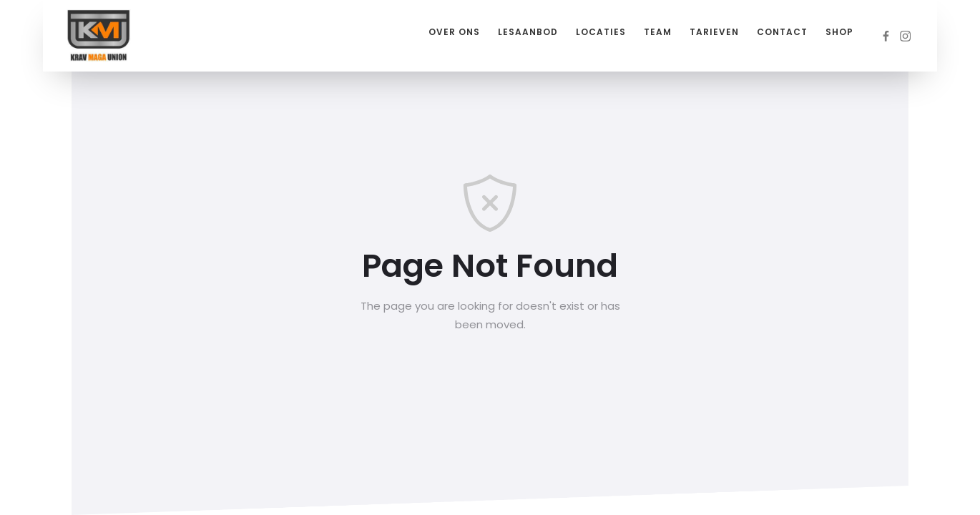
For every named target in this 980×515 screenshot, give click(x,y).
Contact (782, 32)
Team (658, 32)
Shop (839, 32)
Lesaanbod (528, 32)
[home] (99, 35)
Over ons (454, 32)
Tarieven (714, 32)
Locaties (601, 32)
